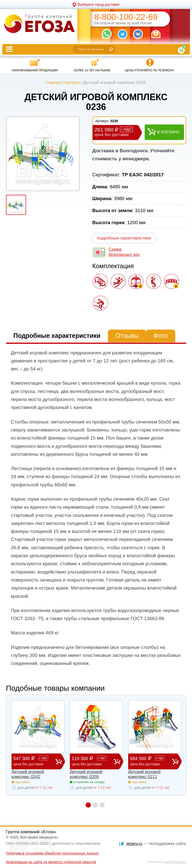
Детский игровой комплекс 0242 (28, 774)
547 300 (34, 761)
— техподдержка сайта (156, 844)
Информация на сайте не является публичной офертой (51, 862)
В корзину (168, 132)
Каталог (72, 83)
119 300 (93, 761)
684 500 (151, 761)
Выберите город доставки (99, 5)
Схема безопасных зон (124, 252)
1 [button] (88, 805)
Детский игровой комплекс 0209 (86, 774)
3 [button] (102, 805)
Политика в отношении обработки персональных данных (52, 853)
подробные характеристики (124, 238)
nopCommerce (175, 862)
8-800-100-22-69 (126, 17)
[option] (43, 154)
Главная (53, 83)
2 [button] (95, 805)
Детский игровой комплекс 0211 (144, 774)
